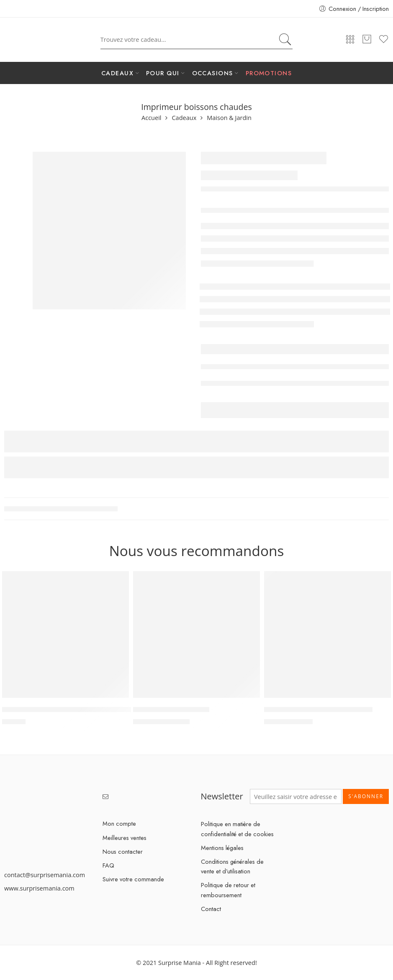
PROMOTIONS (269, 73)
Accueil (151, 118)
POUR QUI (163, 73)
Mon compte (119, 823)
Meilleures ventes (125, 838)
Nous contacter (123, 851)
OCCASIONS (213, 73)
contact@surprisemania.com (45, 875)
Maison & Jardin (229, 118)
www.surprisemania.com (39, 888)
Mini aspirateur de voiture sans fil (318, 710)
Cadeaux (184, 118)
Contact (211, 909)
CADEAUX (117, 73)
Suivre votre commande (133, 879)
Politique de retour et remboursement (228, 890)
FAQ (108, 865)
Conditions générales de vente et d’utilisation (232, 866)
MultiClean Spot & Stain (171, 710)
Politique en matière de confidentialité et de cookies (237, 829)
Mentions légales (222, 848)
